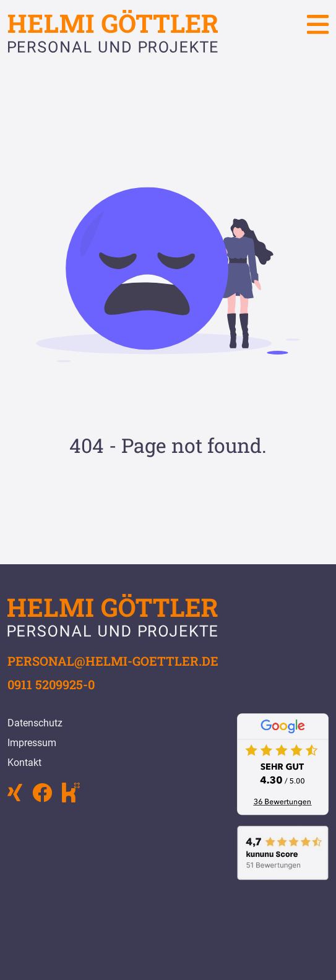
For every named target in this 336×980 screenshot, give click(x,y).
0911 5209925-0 (51, 684)
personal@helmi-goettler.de (113, 661)
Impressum (32, 743)
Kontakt (24, 763)
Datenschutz (35, 723)
